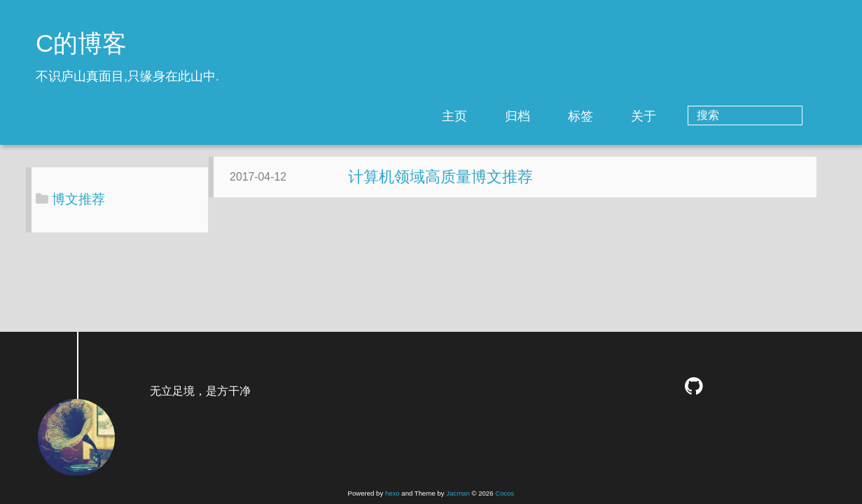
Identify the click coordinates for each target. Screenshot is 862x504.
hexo (392, 493)
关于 (700, 116)
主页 (511, 116)
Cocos (505, 493)
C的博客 (81, 43)
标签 (637, 116)
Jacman (458, 493)
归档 (574, 116)
